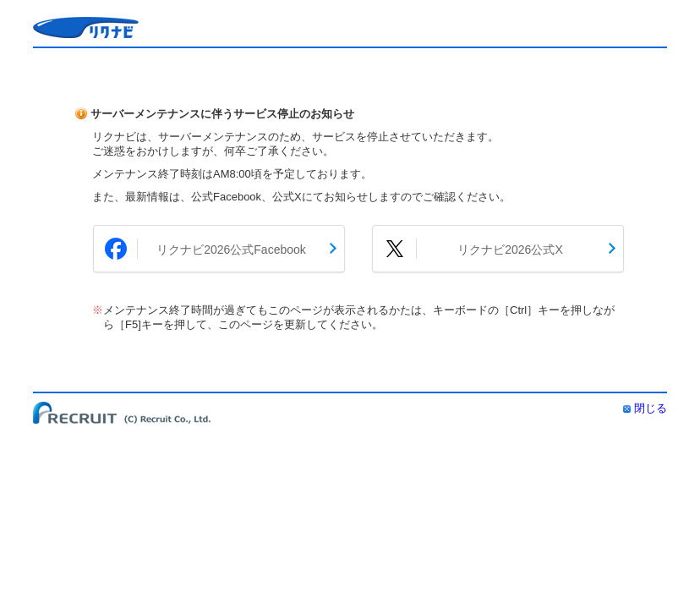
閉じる (651, 408)
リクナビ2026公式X (510, 250)
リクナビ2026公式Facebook (231, 250)
